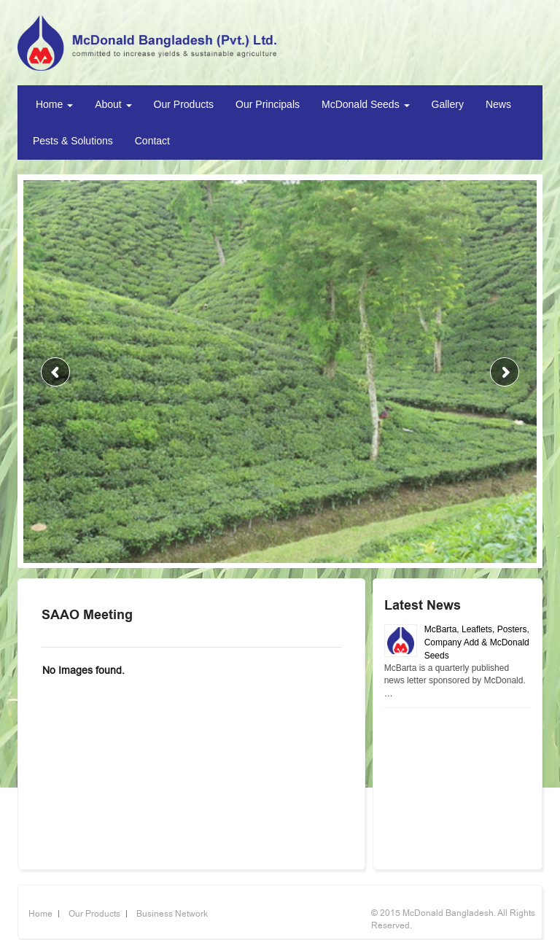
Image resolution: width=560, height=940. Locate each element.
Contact (152, 141)
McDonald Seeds (366, 104)
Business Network (172, 914)
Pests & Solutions (73, 141)
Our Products (184, 104)
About (113, 104)
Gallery (448, 104)
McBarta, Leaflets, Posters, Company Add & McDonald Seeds (477, 642)
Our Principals (268, 104)
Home (53, 104)
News (498, 104)
